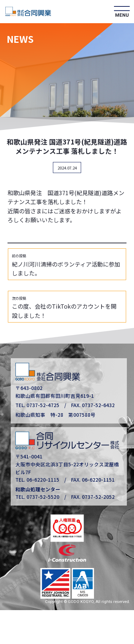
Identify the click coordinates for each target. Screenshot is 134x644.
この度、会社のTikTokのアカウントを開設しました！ (64, 308)
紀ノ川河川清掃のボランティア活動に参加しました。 (66, 265)
